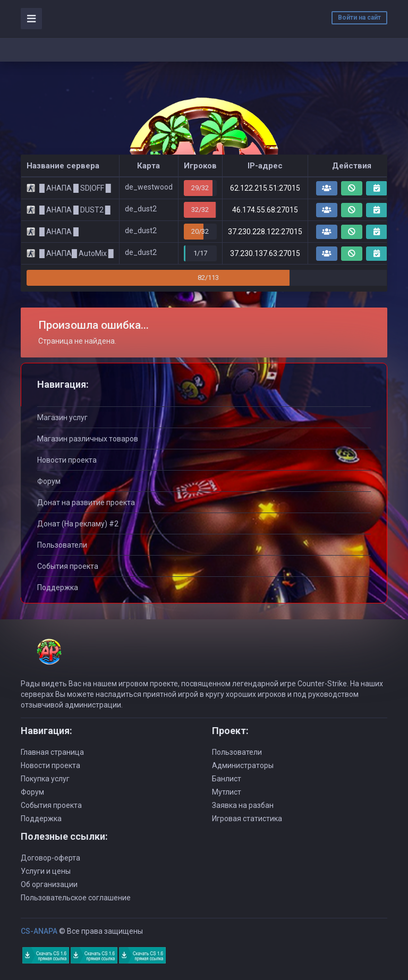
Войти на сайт (359, 18)
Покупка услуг (45, 779)
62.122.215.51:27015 (265, 188)
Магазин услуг (62, 417)
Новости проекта (67, 460)
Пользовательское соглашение (76, 898)
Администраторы (243, 765)
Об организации (49, 884)
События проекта (68, 566)
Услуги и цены (46, 871)
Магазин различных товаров (88, 439)
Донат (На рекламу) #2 (78, 524)
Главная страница (52, 752)
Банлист (227, 779)
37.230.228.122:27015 (265, 232)
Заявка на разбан (243, 805)
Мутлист (227, 792)
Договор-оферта (50, 858)
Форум (49, 481)
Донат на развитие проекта (86, 502)
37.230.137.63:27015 (265, 253)
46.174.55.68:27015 (265, 210)
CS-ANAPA (39, 931)
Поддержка (58, 587)
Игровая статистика (247, 819)
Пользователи (62, 545)
